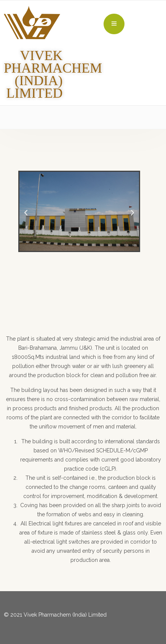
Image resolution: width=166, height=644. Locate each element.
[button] (26, 213)
